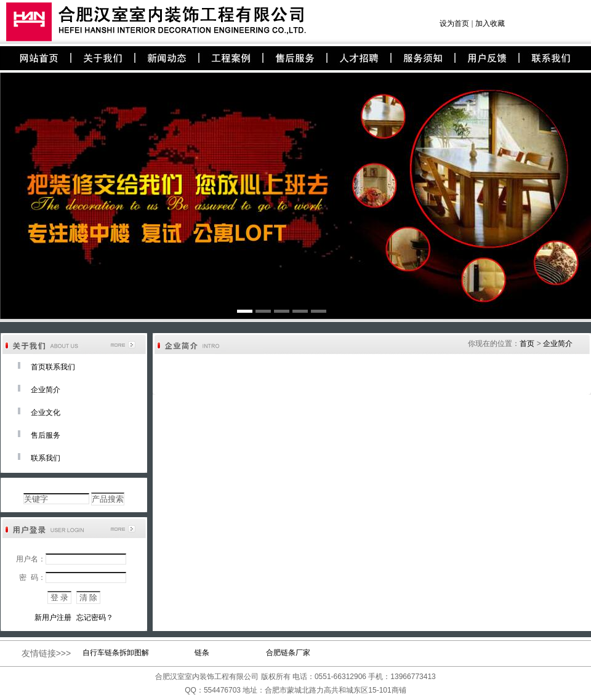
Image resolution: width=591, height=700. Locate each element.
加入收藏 (490, 23)
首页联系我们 (53, 367)
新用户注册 (53, 618)
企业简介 (46, 390)
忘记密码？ (95, 618)
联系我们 (46, 458)
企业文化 (46, 412)
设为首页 (454, 23)
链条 (202, 653)
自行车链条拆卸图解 (116, 653)
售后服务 (46, 435)
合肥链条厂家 (288, 653)
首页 (527, 344)
